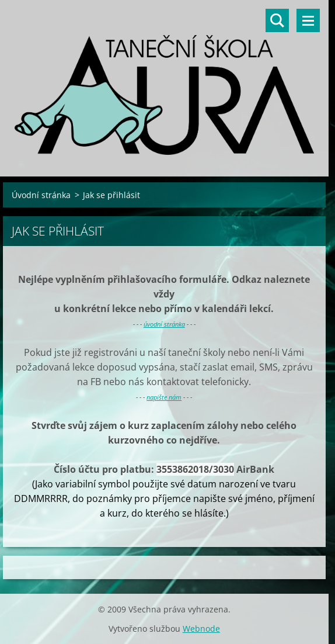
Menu (308, 20)
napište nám (164, 397)
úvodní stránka (164, 324)
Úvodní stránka (41, 195)
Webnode (201, 629)
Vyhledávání (277, 20)
